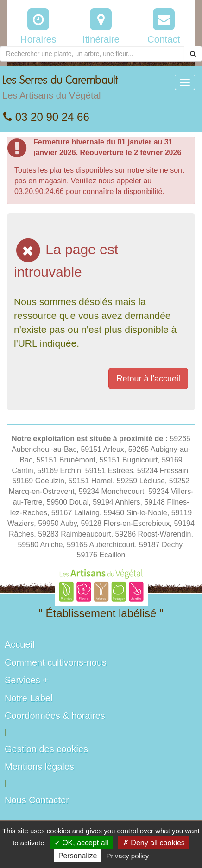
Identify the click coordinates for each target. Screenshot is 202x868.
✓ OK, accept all (81, 843)
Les (60, 90)
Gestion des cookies (46, 749)
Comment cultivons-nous (56, 662)
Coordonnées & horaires (55, 716)
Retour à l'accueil (148, 379)
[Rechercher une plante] (92, 54)
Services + (26, 680)
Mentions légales (39, 767)
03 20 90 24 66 (46, 117)
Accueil (19, 644)
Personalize (78, 856)
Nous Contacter (37, 800)
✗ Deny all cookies (154, 843)
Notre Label (28, 698)
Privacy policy (128, 856)
